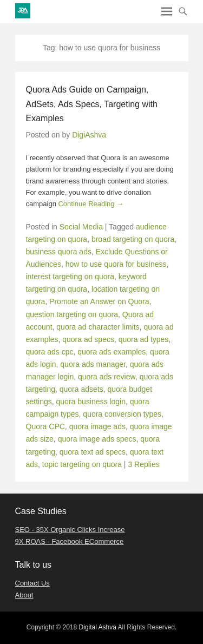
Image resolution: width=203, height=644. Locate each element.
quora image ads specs (97, 439)
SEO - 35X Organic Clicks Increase (70, 530)
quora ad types (144, 339)
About (24, 595)
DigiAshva (89, 135)
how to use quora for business (116, 264)
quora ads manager (93, 364)
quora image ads (97, 426)
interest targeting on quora (70, 277)
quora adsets (81, 389)
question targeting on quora (72, 314)
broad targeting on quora (133, 239)
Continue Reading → (91, 204)
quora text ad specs (93, 452)
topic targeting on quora (82, 464)
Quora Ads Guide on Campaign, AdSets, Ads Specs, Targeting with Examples (92, 104)
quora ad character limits (98, 327)
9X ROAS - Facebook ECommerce (70, 541)
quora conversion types (122, 414)
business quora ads (59, 252)
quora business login (91, 402)
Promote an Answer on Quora (99, 301)
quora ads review (107, 377)
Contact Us (32, 583)
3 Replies (143, 464)
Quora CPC (45, 426)
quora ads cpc (50, 352)
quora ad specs (88, 339)
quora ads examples (112, 352)
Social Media (81, 227)
